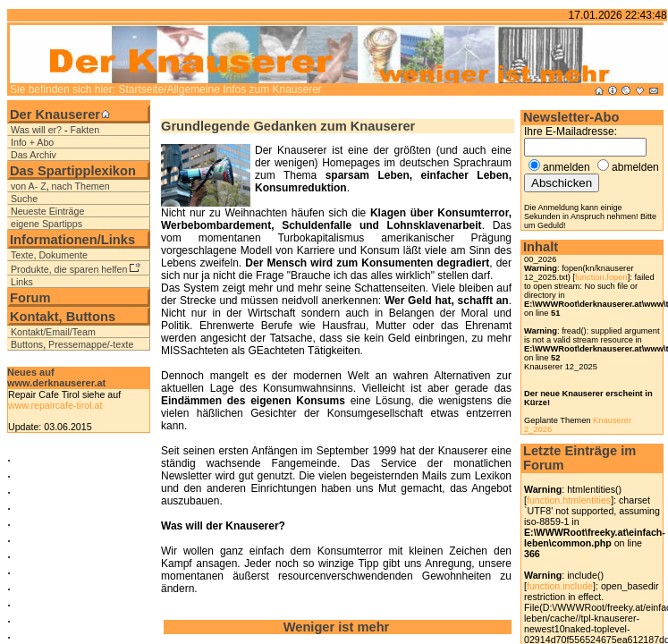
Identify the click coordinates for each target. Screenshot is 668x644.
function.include (560, 586)
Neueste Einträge (47, 211)
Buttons (27, 344)
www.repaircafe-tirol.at (55, 405)
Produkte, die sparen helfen (69, 269)
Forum (30, 298)
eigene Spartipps (47, 224)
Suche (24, 199)
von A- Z (29, 186)
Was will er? (36, 130)
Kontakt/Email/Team (53, 332)
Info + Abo (32, 142)
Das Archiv (34, 155)
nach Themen (81, 186)
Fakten (85, 130)
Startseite (141, 89)
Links (22, 282)
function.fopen (601, 277)
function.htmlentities (569, 500)
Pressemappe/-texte (91, 344)
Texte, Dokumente (49, 255)
